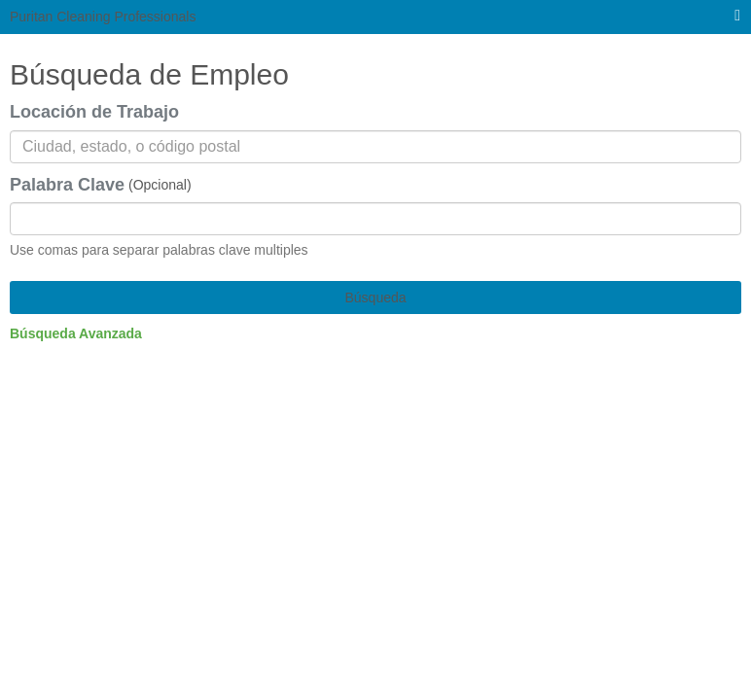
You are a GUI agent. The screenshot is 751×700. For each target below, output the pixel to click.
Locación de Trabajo (94, 112)
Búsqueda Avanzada (76, 333)
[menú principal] (737, 16)
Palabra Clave (67, 185)
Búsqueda (375, 297)
